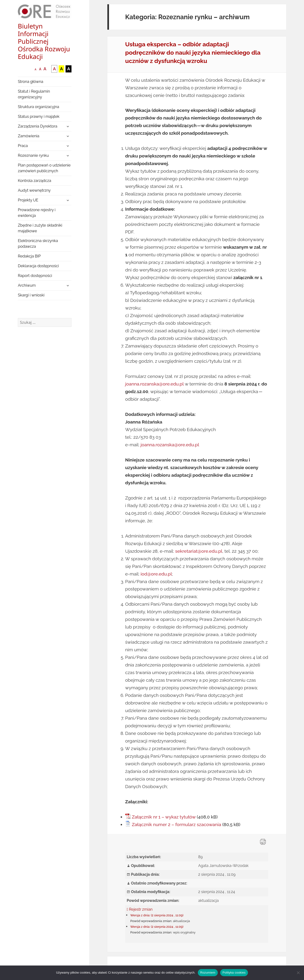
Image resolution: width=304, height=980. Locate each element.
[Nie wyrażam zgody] (298, 973)
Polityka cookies (234, 973)
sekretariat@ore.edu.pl (199, 551)
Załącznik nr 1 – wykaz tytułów (164, 817)
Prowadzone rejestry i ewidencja (37, 213)
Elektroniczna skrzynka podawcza (38, 244)
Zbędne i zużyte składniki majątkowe (40, 228)
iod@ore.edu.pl (156, 574)
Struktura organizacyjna (38, 107)
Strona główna (31, 82)
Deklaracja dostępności (38, 266)
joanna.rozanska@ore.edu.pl (154, 384)
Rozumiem (208, 973)
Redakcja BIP (29, 256)
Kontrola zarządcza (34, 181)
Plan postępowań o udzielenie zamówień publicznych (44, 168)
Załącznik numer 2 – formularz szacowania (176, 824)
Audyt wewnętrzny (34, 190)
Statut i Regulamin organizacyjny (34, 94)
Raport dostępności (35, 276)
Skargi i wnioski (31, 295)
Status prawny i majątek (39, 117)
